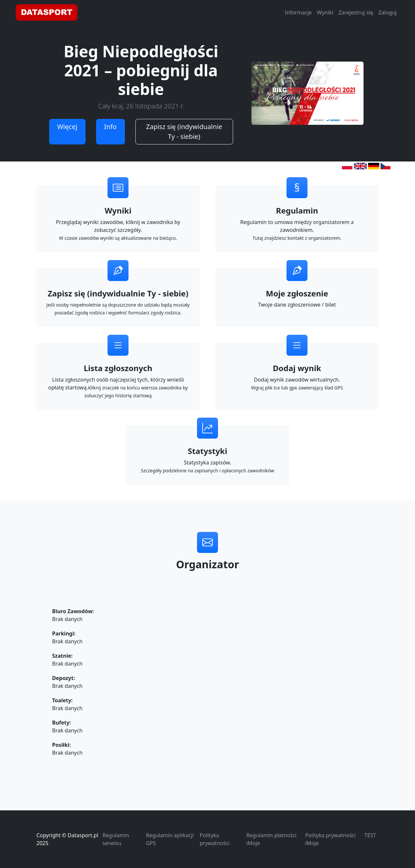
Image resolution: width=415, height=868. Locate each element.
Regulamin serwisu (116, 839)
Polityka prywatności (215, 839)
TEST (370, 835)
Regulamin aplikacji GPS (170, 839)
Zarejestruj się (356, 12)
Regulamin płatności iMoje (272, 839)
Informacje (298, 12)
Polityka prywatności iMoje (330, 839)
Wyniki (325, 12)
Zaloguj (387, 12)
